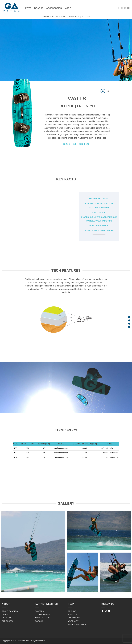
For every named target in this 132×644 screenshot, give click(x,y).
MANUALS (72, 615)
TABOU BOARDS (42, 618)
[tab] (103, 91)
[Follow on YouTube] (128, 8)
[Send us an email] (125, 8)
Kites (28, 8)
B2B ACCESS (8, 621)
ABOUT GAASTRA (10, 611)
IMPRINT (6, 615)
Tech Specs (74, 17)
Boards (39, 8)
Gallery (86, 17)
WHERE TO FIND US (77, 624)
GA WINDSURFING (43, 615)
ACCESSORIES (54, 8)
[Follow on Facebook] (118, 8)
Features (61, 17)
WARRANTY (73, 621)
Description (48, 17)
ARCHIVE (72, 611)
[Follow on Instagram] (122, 8)
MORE (69, 8)
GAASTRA (39, 611)
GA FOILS (39, 621)
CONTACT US (74, 618)
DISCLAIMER (8, 618)
